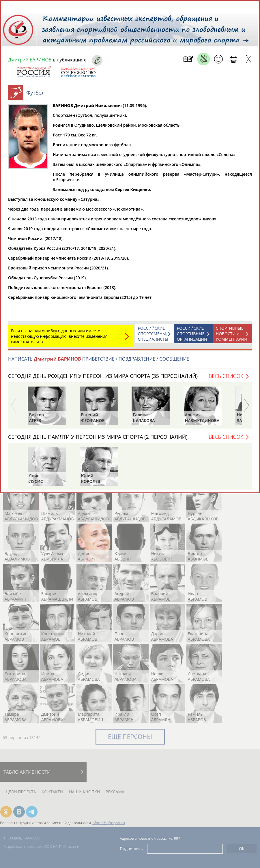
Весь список (226, 379)
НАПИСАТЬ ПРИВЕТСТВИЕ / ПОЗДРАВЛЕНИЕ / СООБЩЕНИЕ (99, 362)
